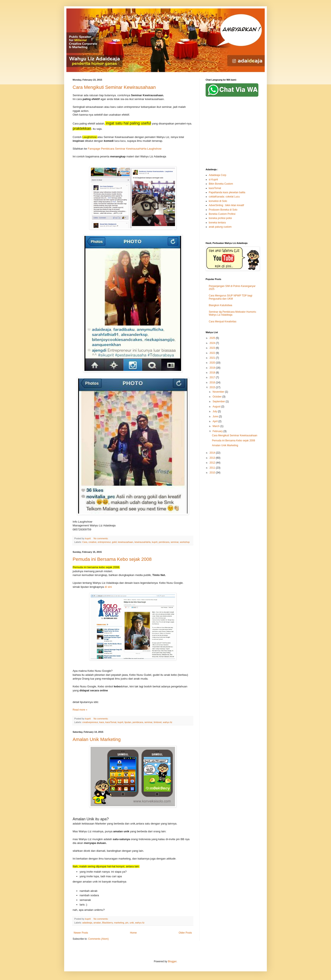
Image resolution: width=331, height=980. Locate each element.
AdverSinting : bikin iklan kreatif (226, 205)
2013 (213, 458)
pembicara (164, 542)
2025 (213, 338)
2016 (213, 383)
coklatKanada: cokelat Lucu (224, 197)
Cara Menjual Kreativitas (223, 322)
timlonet (158, 722)
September (219, 401)
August (217, 407)
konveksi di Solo (218, 201)
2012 (213, 463)
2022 (213, 353)
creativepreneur (90, 722)
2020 (213, 363)
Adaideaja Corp (218, 175)
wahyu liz (168, 722)
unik (132, 923)
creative (92, 542)
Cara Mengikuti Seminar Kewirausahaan (114, 87)
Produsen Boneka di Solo (223, 210)
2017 (213, 377)
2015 (213, 387)
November (219, 392)
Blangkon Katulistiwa (220, 305)
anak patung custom (220, 227)
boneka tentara (217, 223)
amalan (97, 923)
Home (133, 933)
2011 (213, 468)
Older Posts (185, 933)
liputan (128, 722)
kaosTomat (111, 722)
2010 (213, 473)
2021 (213, 358)
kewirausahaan (126, 542)
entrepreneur (104, 542)
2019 (213, 368)
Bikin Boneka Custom (221, 184)
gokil (114, 542)
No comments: (101, 538)
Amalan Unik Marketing (97, 739)
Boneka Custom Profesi (222, 214)
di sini (108, 587)
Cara (85, 542)
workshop (185, 542)
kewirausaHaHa (142, 542)
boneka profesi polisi (220, 218)
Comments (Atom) (98, 939)
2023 (213, 348)
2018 (213, 373)
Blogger (172, 961)
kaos (102, 722)
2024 (213, 343)
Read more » (80, 710)
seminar (175, 542)
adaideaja (87, 923)
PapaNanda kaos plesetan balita (227, 192)
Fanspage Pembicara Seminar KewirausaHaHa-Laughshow (125, 149)
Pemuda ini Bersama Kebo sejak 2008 (112, 559)
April (215, 421)
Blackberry (107, 923)
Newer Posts (81, 933)
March (216, 426)
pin (127, 923)
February (218, 431)
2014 (213, 453)
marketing (119, 923)
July (215, 411)
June (216, 416)
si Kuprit (213, 180)
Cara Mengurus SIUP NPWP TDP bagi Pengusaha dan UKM (231, 297)
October (217, 397)
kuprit (155, 542)
